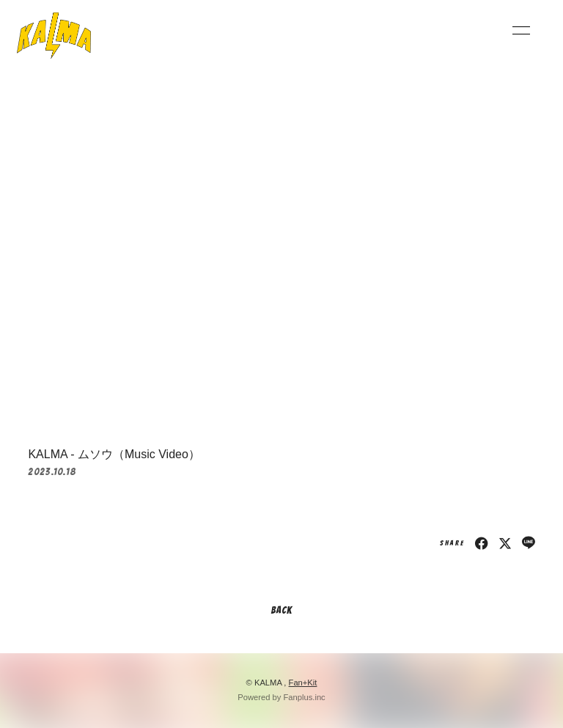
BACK (281, 610)
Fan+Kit (303, 683)
